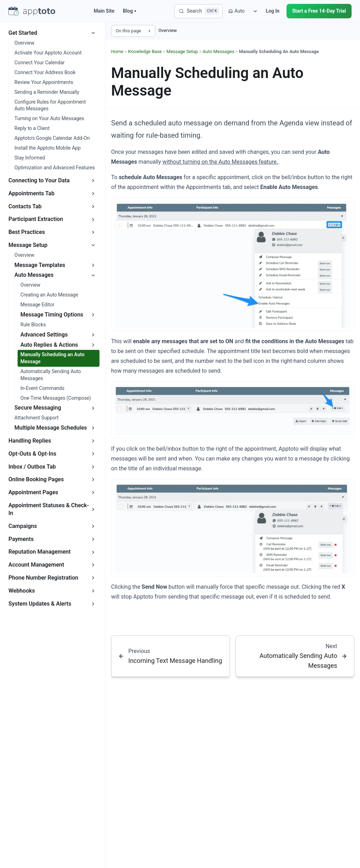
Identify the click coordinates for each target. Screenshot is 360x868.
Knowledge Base (145, 51)
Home (117, 51)
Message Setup (182, 51)
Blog (130, 11)
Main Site (104, 11)
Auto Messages (218, 51)
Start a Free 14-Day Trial (319, 11)
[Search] (198, 11)
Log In (273, 11)
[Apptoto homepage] (32, 11)
